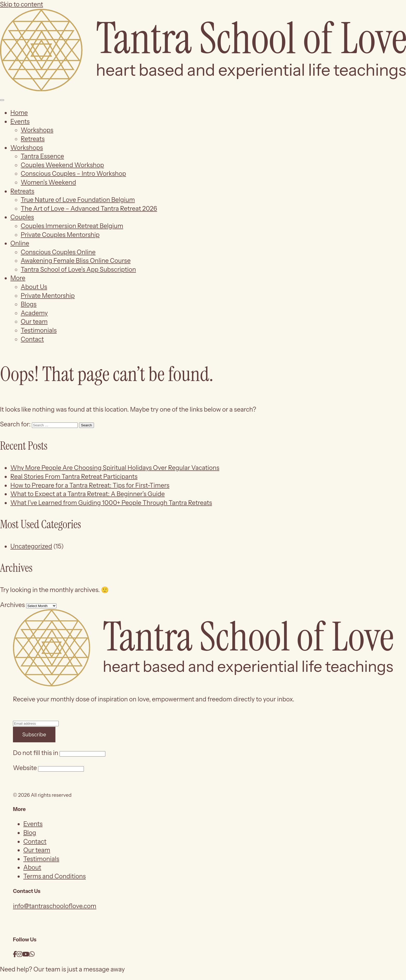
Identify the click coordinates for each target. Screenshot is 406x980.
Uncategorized (31, 546)
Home (19, 113)
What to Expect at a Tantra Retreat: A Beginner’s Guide (88, 494)
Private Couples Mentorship (60, 235)
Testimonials (39, 330)
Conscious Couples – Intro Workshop (73, 174)
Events (20, 121)
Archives (12, 605)
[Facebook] (15, 954)
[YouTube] (26, 954)
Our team (34, 322)
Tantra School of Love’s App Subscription (78, 269)
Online (20, 243)
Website (25, 768)
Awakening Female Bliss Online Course (76, 261)
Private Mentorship (48, 296)
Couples (22, 217)
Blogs (29, 304)
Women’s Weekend (48, 182)
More (18, 278)
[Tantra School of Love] (203, 89)
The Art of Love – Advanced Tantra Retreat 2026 (89, 209)
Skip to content (21, 4)
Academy (34, 313)
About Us (34, 287)
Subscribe (34, 735)
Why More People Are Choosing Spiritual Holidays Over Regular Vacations (115, 468)
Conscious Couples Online (58, 252)
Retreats (33, 139)
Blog (30, 833)
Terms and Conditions (55, 876)
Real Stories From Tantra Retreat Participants (74, 477)
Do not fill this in (36, 753)
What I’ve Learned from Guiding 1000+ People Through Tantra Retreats (111, 503)
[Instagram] (20, 954)
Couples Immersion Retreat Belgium (72, 226)
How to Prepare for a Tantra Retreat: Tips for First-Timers (90, 485)
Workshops (37, 130)
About (32, 867)
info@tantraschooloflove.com (55, 906)
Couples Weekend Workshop (62, 165)
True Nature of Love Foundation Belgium (78, 200)
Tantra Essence (42, 156)
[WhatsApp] (32, 954)
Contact (32, 339)
